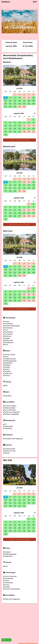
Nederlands (6, 2)
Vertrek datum (28, 42)
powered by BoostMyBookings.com (28, 643)
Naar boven (6, 640)
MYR (35, 2)
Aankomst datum (11, 42)
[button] (6, 75)
